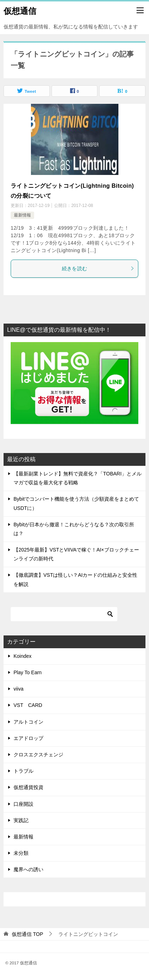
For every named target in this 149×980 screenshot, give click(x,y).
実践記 (21, 820)
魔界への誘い (28, 869)
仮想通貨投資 (28, 787)
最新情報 (22, 215)
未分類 (21, 853)
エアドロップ (28, 738)
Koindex (23, 656)
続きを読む (98, 268)
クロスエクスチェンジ (38, 755)
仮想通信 (20, 10)
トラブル (23, 771)
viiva (18, 689)
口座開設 (23, 804)
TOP (27, 934)
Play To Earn (28, 672)
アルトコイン (28, 722)
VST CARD (28, 705)
